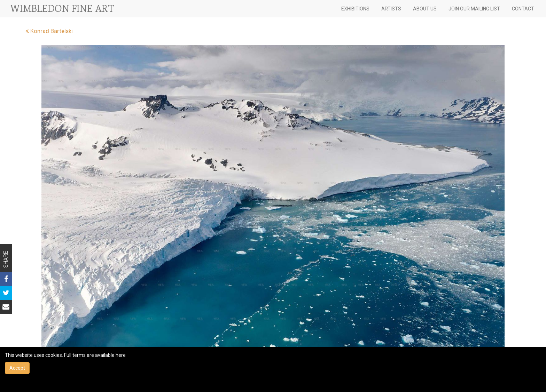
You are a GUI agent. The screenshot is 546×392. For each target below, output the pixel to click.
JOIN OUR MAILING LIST (474, 9)
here (121, 355)
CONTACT (523, 9)
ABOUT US (425, 9)
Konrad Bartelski (49, 31)
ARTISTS (391, 9)
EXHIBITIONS (355, 9)
